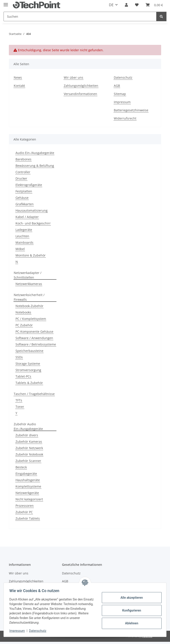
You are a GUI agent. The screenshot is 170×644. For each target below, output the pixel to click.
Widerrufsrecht (125, 118)
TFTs (19, 400)
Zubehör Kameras (29, 442)
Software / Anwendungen (34, 338)
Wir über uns (73, 77)
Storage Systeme (28, 364)
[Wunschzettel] (137, 5)
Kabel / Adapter (27, 217)
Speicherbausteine (29, 351)
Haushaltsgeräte (28, 480)
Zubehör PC (24, 512)
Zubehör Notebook (29, 454)
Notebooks (23, 312)
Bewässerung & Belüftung (35, 166)
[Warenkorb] (154, 5)
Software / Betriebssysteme (36, 344)
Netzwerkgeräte (27, 493)
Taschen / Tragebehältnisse (34, 394)
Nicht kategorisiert (29, 499)
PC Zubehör (24, 325)
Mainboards (24, 242)
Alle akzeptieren (130, 598)
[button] (126, 5)
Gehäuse (22, 198)
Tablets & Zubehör (29, 383)
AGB (117, 86)
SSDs (19, 357)
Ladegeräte (24, 230)
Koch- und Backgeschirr (33, 223)
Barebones (23, 159)
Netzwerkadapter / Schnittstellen (28, 275)
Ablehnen (130, 623)
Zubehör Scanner (28, 461)
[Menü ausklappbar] (6, 3)
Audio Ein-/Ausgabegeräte (35, 153)
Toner (20, 407)
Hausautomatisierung (32, 210)
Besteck (21, 467)
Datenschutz (39, 631)
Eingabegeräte (26, 474)
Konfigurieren (130, 610)
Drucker (21, 178)
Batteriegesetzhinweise (131, 110)
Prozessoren (25, 506)
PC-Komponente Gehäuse (34, 331)
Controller (23, 172)
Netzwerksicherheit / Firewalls (29, 297)
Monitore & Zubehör (31, 255)
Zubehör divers (27, 435)
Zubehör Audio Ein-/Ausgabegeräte (28, 426)
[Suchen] (80, 16)
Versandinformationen (80, 94)
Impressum (19, 631)
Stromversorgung (28, 370)
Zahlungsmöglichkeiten (81, 86)
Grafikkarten (25, 204)
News (18, 77)
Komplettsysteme (28, 486)
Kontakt (19, 86)
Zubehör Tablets (28, 518)
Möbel (20, 249)
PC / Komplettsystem (31, 319)
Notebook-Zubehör (29, 306)
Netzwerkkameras (29, 284)
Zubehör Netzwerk (29, 448)
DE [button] (111, 5)
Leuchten (22, 236)
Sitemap (120, 94)
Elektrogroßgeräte (29, 185)
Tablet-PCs (23, 376)
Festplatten (24, 191)
